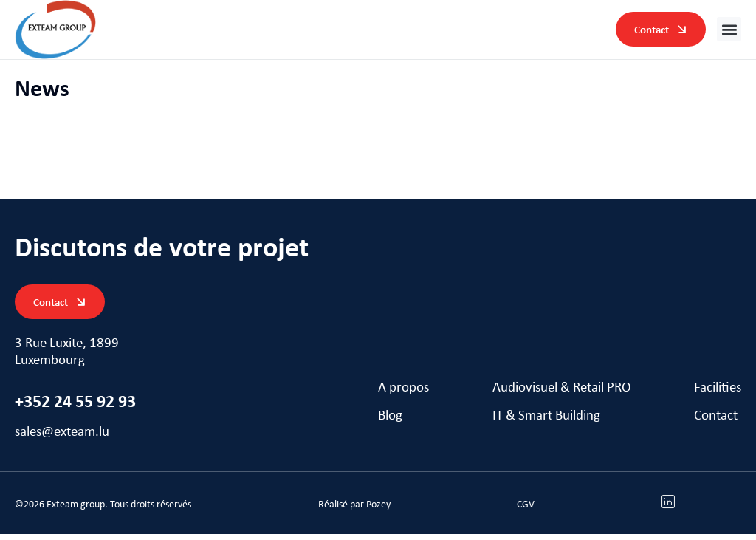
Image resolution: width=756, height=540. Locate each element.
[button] (729, 29)
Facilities (718, 395)
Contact (716, 423)
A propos (403, 395)
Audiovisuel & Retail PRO (562, 395)
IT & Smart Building (546, 423)
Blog (390, 423)
